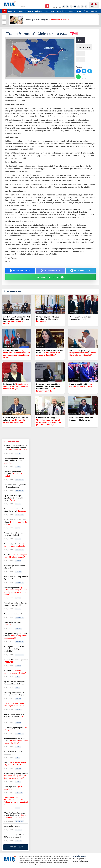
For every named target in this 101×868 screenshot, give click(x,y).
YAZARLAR (94, 11)
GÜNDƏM (11, 11)
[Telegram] (82, 7)
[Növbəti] (4, 22)
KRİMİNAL (39, 11)
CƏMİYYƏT (29, 11)
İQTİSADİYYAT (50, 11)
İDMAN (71, 11)
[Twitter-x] (67, 7)
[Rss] (86, 7)
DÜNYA (86, 11)
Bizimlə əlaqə (56, 7)
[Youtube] (75, 7)
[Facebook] (64, 7)
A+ (80, 54)
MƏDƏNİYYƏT (62, 11)
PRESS (78, 11)
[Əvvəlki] (4, 17)
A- (80, 60)
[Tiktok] (79, 7)
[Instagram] (71, 7)
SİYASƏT (20, 11)
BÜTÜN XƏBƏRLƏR (16, 847)
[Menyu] (5, 11)
